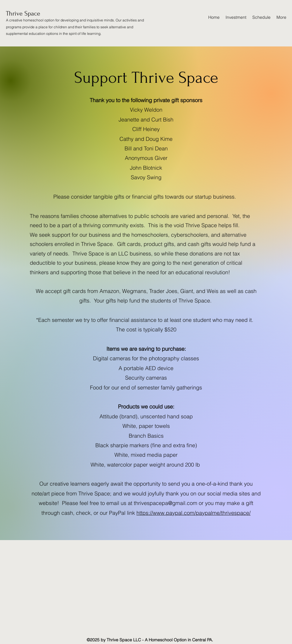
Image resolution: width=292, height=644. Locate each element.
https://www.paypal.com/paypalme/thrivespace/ (194, 513)
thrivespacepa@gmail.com (166, 503)
